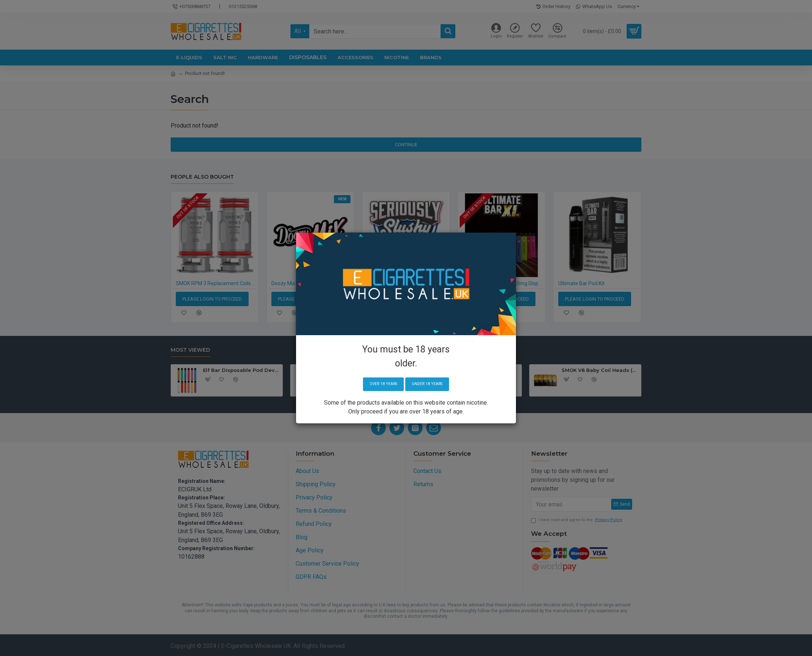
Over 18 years (380, 384)
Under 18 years (430, 384)
